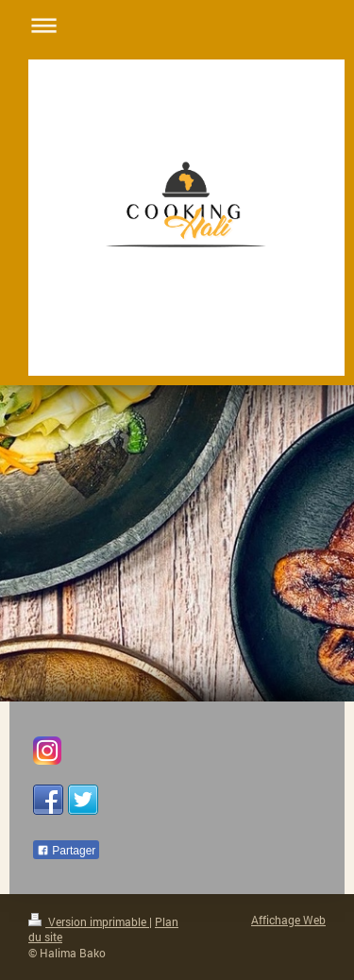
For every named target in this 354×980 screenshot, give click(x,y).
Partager (66, 851)
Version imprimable (89, 922)
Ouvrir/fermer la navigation (177, 25)
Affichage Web (288, 920)
